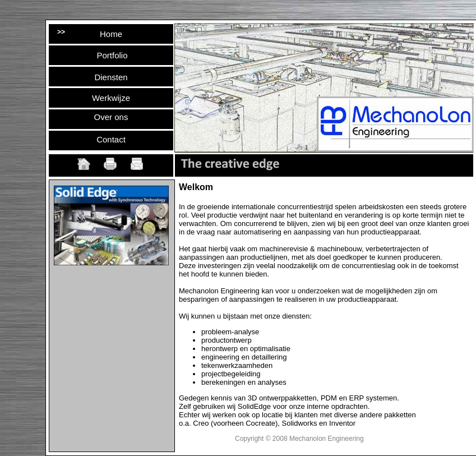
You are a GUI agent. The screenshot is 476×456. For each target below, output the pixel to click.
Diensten (111, 77)
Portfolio (112, 55)
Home (111, 34)
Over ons (111, 117)
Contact (111, 139)
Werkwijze (111, 98)
